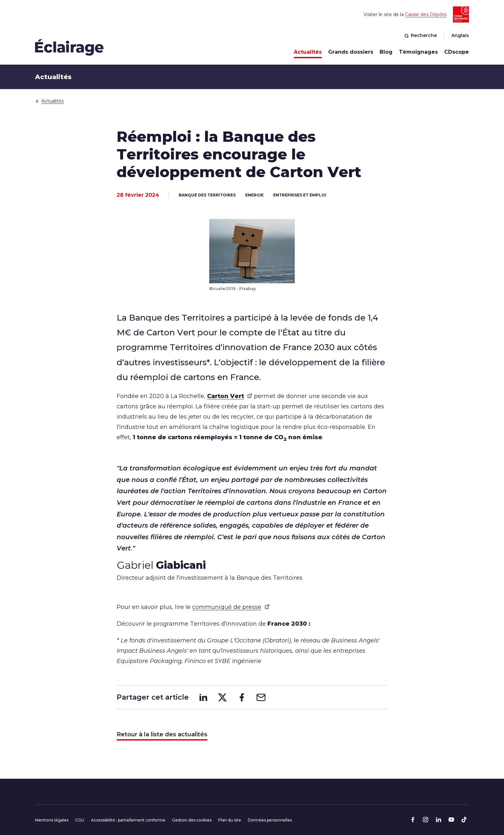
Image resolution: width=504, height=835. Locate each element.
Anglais (460, 35)
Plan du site (230, 820)
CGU (80, 820)
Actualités (308, 52)
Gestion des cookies (192, 820)
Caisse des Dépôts (426, 14)
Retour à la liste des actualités (162, 734)
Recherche (421, 35)
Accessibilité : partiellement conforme (128, 820)
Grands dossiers (351, 52)
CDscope (457, 52)
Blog (386, 52)
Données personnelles (270, 820)
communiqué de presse (231, 607)
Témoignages (418, 52)
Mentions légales (52, 820)
